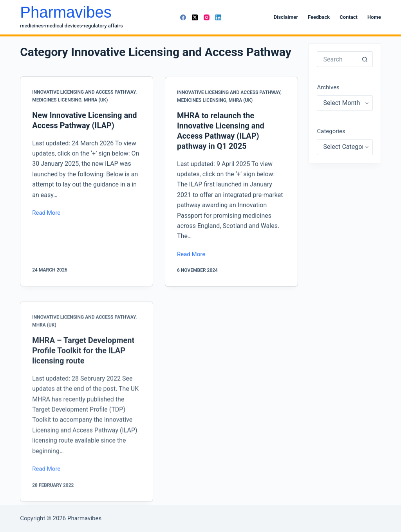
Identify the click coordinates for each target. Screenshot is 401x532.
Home (374, 17)
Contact (349, 17)
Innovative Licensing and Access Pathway (84, 92)
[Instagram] (207, 17)
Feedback (319, 17)
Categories (331, 131)
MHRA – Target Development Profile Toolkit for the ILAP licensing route (83, 355)
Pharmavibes (66, 12)
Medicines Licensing (57, 100)
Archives (328, 87)
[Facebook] (183, 17)
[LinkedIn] (218, 17)
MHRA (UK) (96, 100)
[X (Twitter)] (195, 17)
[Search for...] (337, 59)
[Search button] (365, 59)
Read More (46, 214)
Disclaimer (286, 17)
